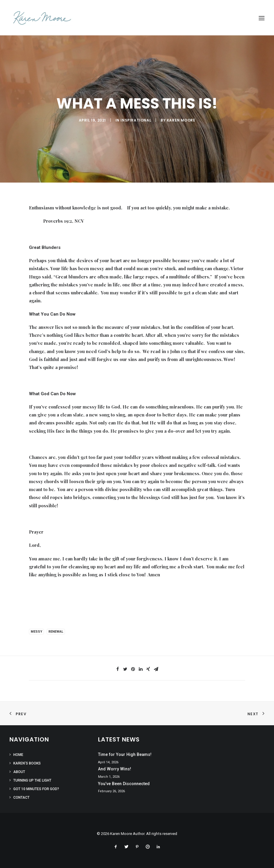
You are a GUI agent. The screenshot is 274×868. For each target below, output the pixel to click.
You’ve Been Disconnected (124, 784)
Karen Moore (181, 120)
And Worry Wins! (115, 769)
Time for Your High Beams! (125, 754)
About (19, 772)
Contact (21, 798)
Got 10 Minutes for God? (36, 789)
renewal (56, 632)
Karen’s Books (27, 763)
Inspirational (136, 120)
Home (18, 755)
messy (36, 632)
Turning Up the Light (32, 780)
